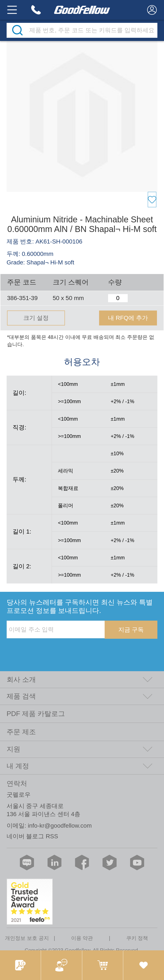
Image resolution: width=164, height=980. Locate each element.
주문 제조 (21, 732)
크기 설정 (36, 318)
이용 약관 (82, 938)
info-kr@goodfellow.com (60, 826)
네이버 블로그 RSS (32, 836)
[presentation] (39, 647)
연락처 (17, 783)
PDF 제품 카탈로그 (36, 714)
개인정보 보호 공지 (27, 938)
